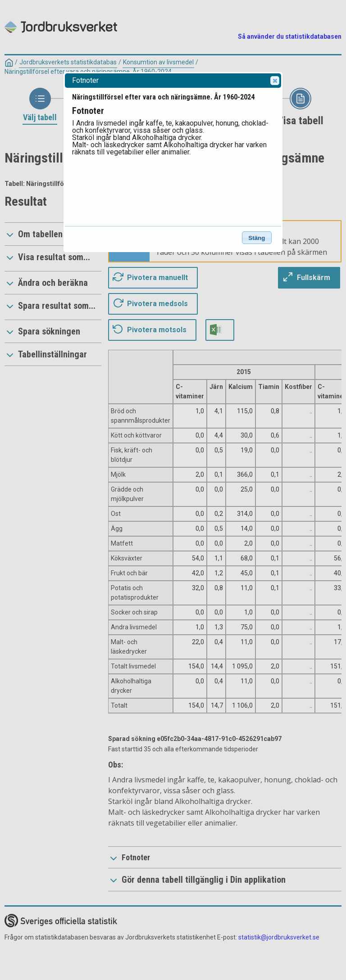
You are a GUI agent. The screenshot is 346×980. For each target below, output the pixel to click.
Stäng (257, 238)
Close (274, 81)
